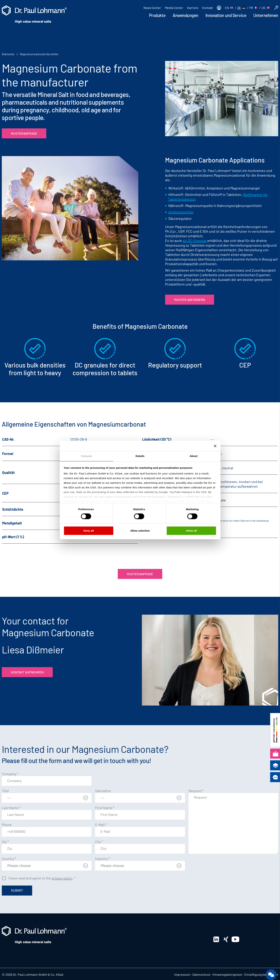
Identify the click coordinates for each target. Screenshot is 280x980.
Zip (5, 842)
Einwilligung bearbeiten (261, 974)
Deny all (89, 531)
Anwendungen (185, 15)
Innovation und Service (226, 15)
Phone (7, 825)
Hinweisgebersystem (227, 974)
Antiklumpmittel (181, 212)
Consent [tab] (86, 456)
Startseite (8, 54)
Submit (17, 891)
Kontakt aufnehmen (27, 672)
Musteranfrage (24, 133)
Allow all (191, 531)
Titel (5, 791)
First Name (105, 808)
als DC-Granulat (195, 241)
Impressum (182, 974)
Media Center (174, 8)
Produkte (157, 15)
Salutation (103, 791)
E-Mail (101, 825)
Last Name (11, 808)
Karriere (193, 8)
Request (196, 791)
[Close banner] (215, 446)
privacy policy (62, 878)
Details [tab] (140, 456)
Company (10, 774)
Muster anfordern (190, 300)
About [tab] (194, 456)
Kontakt (207, 8)
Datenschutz (201, 974)
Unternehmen (266, 15)
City (99, 842)
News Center (152, 8)
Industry (103, 859)
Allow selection (140, 531)
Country (9, 859)
